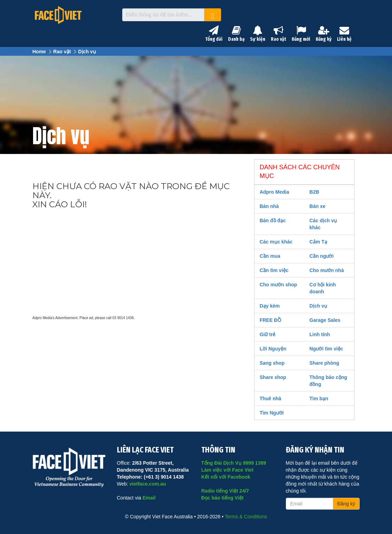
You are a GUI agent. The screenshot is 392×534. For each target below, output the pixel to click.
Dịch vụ (87, 52)
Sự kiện (258, 34)
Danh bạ (236, 34)
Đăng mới (301, 34)
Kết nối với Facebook (226, 477)
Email (149, 498)
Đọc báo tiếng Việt (222, 498)
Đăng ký (324, 34)
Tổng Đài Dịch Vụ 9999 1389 (234, 463)
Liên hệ (344, 34)
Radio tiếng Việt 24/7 (225, 491)
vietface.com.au (148, 484)
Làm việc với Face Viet (227, 470)
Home (39, 52)
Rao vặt (279, 34)
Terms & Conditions (246, 517)
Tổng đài (214, 34)
